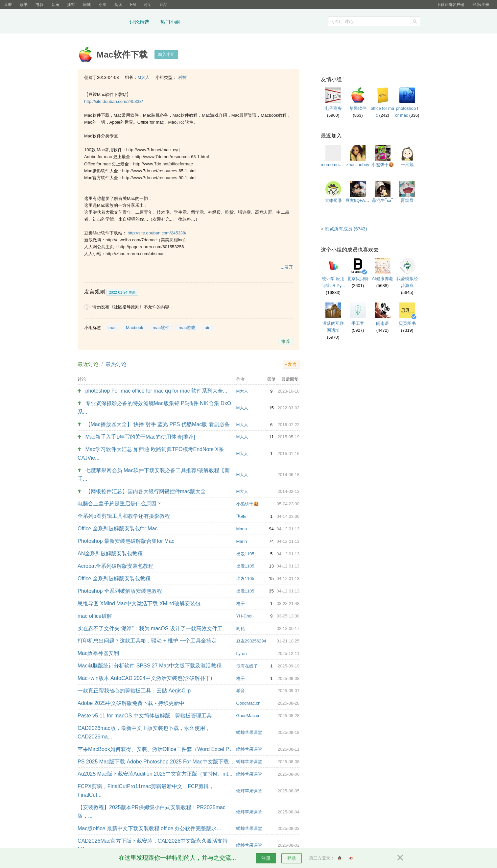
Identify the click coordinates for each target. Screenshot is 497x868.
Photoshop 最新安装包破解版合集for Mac (126, 541)
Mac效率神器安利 (98, 653)
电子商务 (333, 108)
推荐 (286, 341)
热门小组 (170, 22)
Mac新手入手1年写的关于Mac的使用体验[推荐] (140, 437)
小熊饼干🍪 (248, 504)
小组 (103, 5)
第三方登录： (322, 858)
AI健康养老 (382, 279)
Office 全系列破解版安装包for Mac (118, 529)
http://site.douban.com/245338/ (114, 101)
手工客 (358, 323)
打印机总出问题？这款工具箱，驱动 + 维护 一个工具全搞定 (147, 641)
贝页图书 (407, 323)
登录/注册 (481, 5)
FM (133, 5)
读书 (24, 5)
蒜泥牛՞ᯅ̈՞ (382, 200)
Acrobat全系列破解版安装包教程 (116, 566)
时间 (148, 5)
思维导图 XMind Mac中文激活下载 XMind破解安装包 (139, 603)
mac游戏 (187, 328)
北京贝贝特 (358, 279)
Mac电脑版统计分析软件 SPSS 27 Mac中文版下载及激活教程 (150, 666)
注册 (266, 858)
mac (113, 328)
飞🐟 (241, 516)
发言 (292, 364)
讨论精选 (139, 22)
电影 (39, 5)
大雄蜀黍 (333, 200)
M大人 (144, 77)
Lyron (242, 653)
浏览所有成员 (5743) (346, 229)
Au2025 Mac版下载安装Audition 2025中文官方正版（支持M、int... (155, 774)
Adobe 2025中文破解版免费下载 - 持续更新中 (131, 703)
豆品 (163, 5)
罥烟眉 (407, 200)
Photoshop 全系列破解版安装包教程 (120, 591)
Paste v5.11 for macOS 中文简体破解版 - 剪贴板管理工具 (145, 716)
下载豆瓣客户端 (450, 5)
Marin (242, 529)
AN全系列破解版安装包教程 (110, 554)
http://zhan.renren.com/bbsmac (135, 254)
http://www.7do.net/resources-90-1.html (159, 178)
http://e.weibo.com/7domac (131, 240)
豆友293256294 (251, 641)
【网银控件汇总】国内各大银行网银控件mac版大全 (146, 491)
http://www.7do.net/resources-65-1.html (159, 171)
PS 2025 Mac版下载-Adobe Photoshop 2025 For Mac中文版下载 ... (156, 762)
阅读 (118, 5)
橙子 (241, 603)
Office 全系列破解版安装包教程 (114, 579)
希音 (241, 691)
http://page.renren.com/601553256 (151, 247)
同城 (87, 5)
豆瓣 (8, 5)
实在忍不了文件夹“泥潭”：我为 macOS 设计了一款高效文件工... (152, 628)
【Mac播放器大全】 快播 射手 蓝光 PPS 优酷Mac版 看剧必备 (158, 424)
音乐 (55, 5)
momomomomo (336, 165)
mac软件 (161, 328)
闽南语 (382, 323)
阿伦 (241, 628)
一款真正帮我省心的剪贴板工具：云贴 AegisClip (134, 691)
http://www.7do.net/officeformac (163, 164)
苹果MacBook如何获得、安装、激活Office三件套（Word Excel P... (155, 749)
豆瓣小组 (101, 22)
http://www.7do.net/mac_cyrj (153, 150)
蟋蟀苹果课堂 (249, 732)
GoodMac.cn (248, 703)
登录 (292, 858)
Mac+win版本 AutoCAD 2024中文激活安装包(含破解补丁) (145, 678)
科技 (182, 77)
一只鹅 (407, 165)
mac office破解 (95, 616)
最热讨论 (116, 364)
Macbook (135, 328)
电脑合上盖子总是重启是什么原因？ (120, 504)
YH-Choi (244, 616)
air (207, 328)
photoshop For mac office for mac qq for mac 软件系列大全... (156, 391)
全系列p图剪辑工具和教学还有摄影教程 (124, 516)
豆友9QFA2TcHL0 (362, 200)
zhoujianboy (358, 165)
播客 (71, 5)
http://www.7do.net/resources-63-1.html (172, 157)
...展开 (287, 267)
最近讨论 (88, 364)
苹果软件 (358, 108)
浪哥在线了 (247, 666)
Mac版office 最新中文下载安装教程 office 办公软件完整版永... (149, 828)
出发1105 (245, 554)
